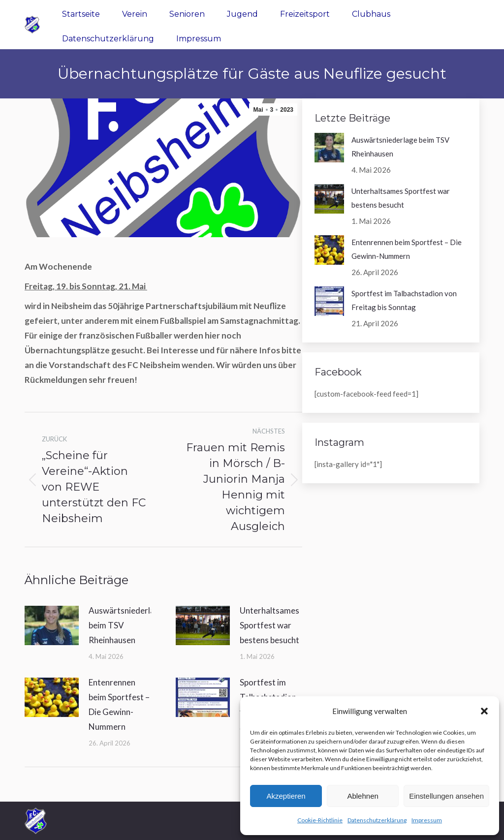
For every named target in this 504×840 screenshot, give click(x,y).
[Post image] (52, 625)
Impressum (427, 820)
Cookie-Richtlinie (320, 820)
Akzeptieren (286, 796)
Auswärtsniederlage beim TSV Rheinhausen (126, 625)
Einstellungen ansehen (446, 796)
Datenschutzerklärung (377, 820)
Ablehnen (362, 796)
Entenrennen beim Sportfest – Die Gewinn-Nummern (119, 704)
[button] (484, 711)
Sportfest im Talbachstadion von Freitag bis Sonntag (404, 300)
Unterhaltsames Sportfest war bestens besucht (269, 625)
